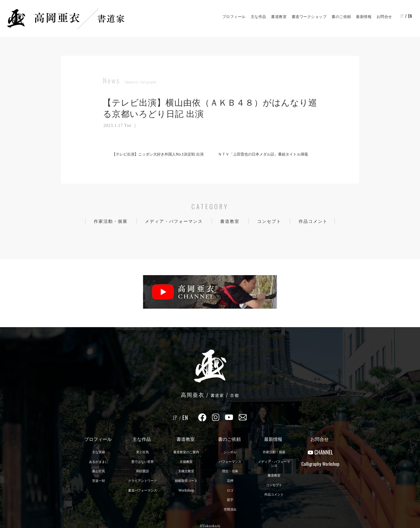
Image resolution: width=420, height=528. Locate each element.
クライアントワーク (142, 481)
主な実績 (99, 452)
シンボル (230, 452)
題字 (230, 500)
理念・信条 (230, 471)
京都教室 (186, 462)
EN (410, 16)
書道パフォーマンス (142, 490)
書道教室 (279, 16)
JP (402, 16)
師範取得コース (186, 481)
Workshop (186, 490)
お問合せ (384, 16)
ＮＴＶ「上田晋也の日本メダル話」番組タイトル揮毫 (265, 154)
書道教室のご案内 (186, 452)
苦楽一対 (99, 481)
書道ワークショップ (309, 16)
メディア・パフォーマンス (174, 221)
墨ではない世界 (142, 462)
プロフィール (234, 16)
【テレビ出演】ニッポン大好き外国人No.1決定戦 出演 (156, 154)
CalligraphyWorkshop (320, 464)
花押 (230, 481)
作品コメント (313, 221)
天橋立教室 (186, 471)
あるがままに (99, 462)
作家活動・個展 (111, 221)
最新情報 (364, 16)
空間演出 (230, 509)
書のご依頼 (341, 16)
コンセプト (269, 221)
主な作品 (258, 16)
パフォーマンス (230, 462)
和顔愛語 (142, 471)
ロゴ (230, 490)
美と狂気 (99, 471)
